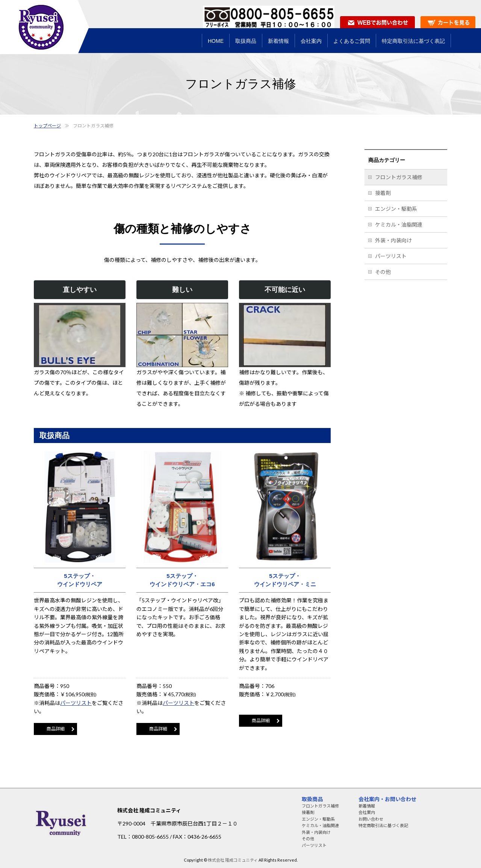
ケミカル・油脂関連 (399, 225)
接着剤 (383, 193)
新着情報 (367, 806)
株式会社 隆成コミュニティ (233, 860)
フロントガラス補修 (399, 177)
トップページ (47, 126)
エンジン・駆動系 (396, 209)
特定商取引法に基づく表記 (383, 825)
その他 (383, 272)
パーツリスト (76, 703)
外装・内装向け (393, 240)
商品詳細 (56, 729)
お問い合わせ (371, 819)
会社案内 (367, 812)
